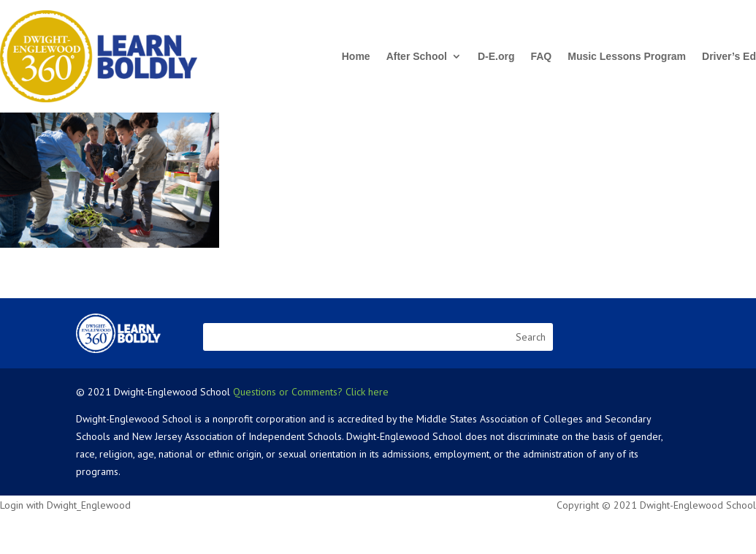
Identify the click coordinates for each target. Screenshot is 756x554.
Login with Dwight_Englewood (65, 505)
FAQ (541, 56)
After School (417, 56)
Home (356, 56)
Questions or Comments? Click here (311, 392)
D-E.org (496, 56)
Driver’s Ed (729, 56)
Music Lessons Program (627, 56)
